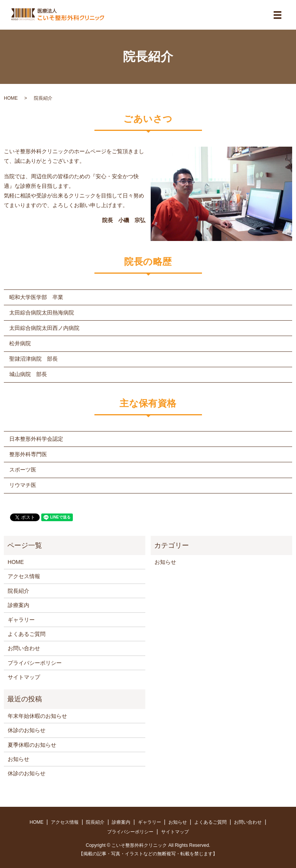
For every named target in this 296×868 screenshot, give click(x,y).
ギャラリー (21, 620)
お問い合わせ (24, 648)
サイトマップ (24, 677)
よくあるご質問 (27, 634)
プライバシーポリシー (35, 663)
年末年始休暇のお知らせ (37, 716)
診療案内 (18, 605)
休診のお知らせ (27, 730)
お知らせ (165, 562)
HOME (11, 98)
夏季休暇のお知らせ (32, 745)
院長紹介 (18, 591)
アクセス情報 (24, 576)
